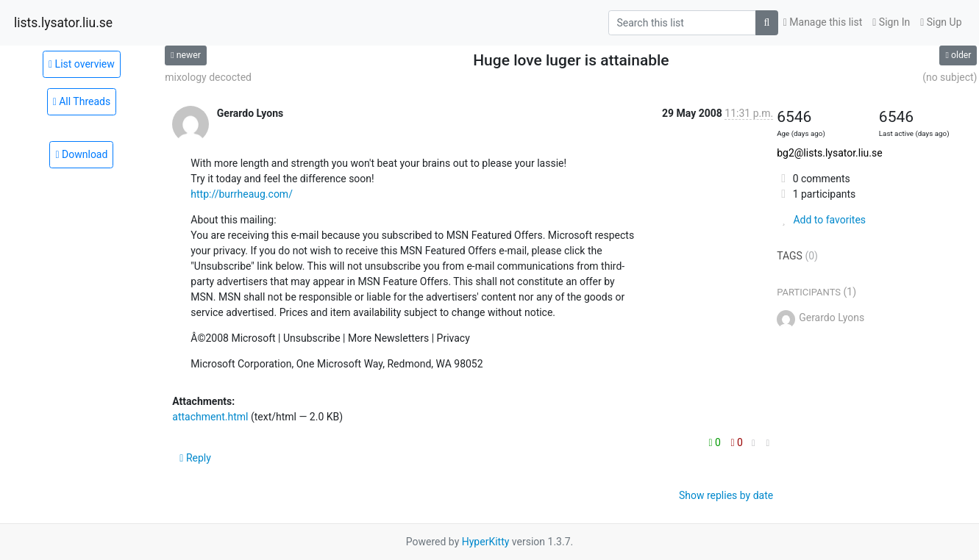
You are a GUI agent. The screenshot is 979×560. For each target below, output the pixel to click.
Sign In (891, 22)
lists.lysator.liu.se (63, 23)
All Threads (82, 101)
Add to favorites (821, 220)
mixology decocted (208, 77)
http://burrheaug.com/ (242, 194)
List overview (82, 64)
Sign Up (941, 22)
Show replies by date (726, 495)
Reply (195, 458)
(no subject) (950, 77)
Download (81, 154)
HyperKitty (486, 542)
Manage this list (823, 22)
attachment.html (210, 417)
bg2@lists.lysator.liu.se (829, 153)
